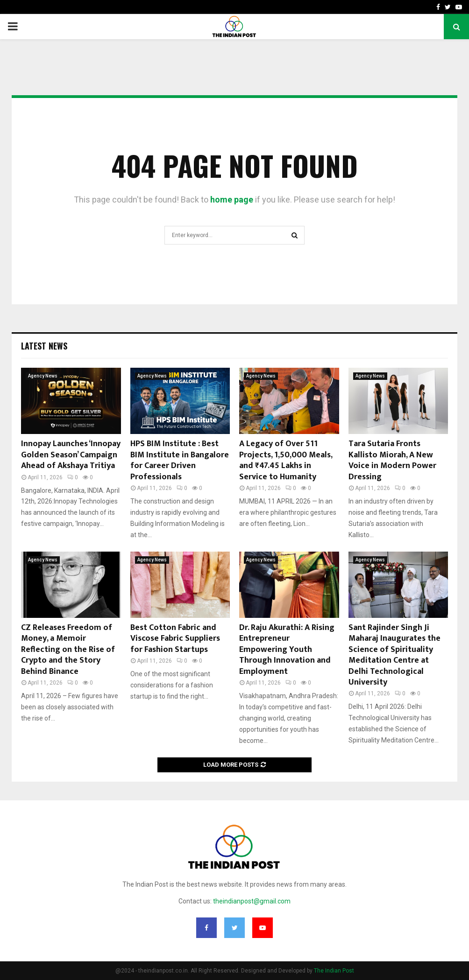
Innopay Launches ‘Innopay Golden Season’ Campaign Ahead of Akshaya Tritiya (71, 455)
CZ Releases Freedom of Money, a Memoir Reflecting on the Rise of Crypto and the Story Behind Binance (68, 650)
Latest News (44, 346)
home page (232, 199)
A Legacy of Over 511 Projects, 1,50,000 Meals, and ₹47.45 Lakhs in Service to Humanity (286, 460)
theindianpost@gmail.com (252, 901)
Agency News (43, 376)
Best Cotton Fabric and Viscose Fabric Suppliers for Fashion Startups (175, 639)
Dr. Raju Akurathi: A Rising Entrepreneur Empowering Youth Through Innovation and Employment (287, 650)
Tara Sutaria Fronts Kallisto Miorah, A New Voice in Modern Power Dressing (392, 460)
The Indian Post (334, 971)
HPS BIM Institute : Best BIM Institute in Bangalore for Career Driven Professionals (180, 460)
